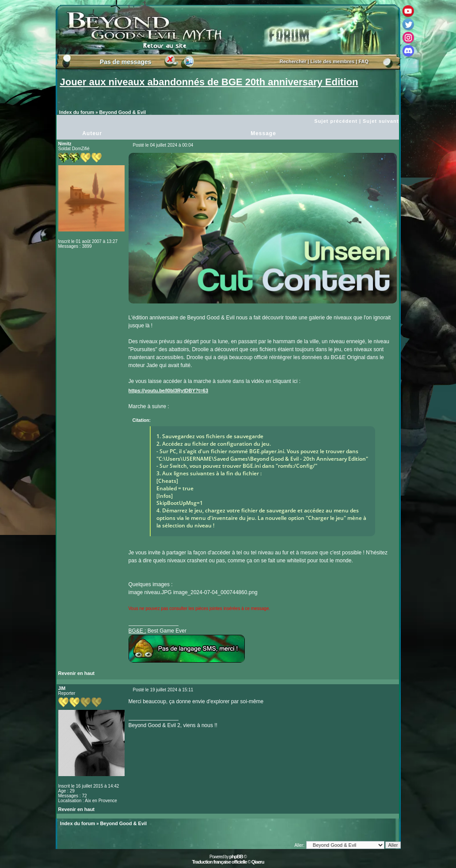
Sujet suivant (381, 121)
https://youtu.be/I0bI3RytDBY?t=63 (169, 390)
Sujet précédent (336, 121)
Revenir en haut (77, 673)
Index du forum (77, 112)
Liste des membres (333, 61)
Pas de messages (126, 62)
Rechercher (293, 61)
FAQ (363, 61)
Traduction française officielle (219, 862)
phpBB (236, 857)
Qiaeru (258, 862)
